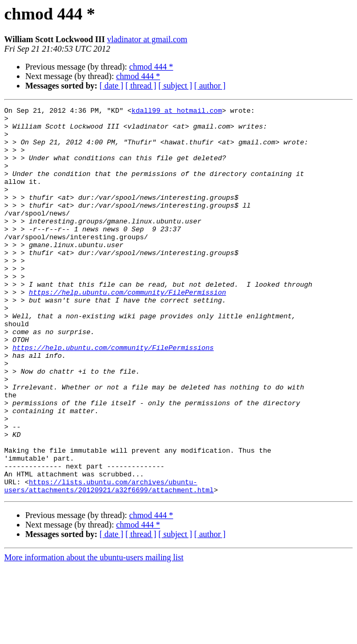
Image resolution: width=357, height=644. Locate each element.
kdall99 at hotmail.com (177, 112)
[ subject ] (175, 86)
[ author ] (210, 86)
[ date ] (111, 86)
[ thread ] (141, 86)
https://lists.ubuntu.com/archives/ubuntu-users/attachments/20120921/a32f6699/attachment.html (109, 562)
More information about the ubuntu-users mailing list (94, 635)
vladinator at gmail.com (147, 39)
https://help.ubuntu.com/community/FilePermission (127, 330)
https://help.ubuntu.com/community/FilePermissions (113, 396)
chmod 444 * (151, 67)
